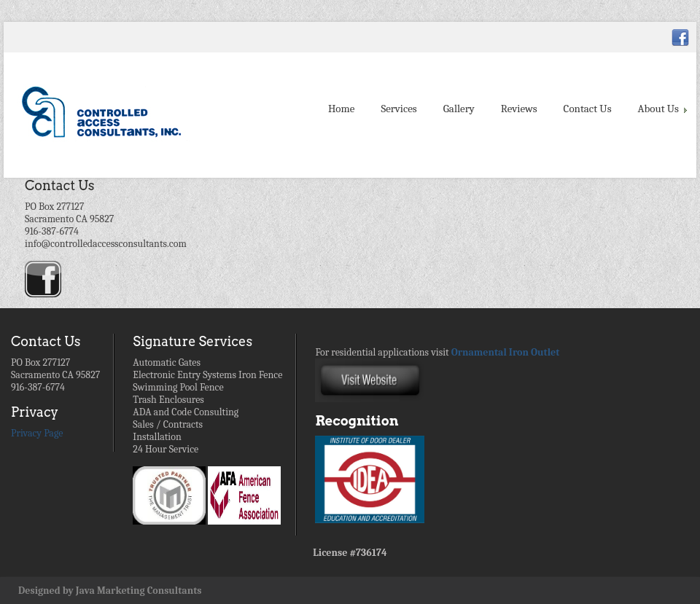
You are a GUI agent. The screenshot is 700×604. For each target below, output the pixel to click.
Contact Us (588, 109)
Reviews (519, 109)
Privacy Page (37, 433)
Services (398, 109)
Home (341, 109)
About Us (661, 109)
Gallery (459, 109)
